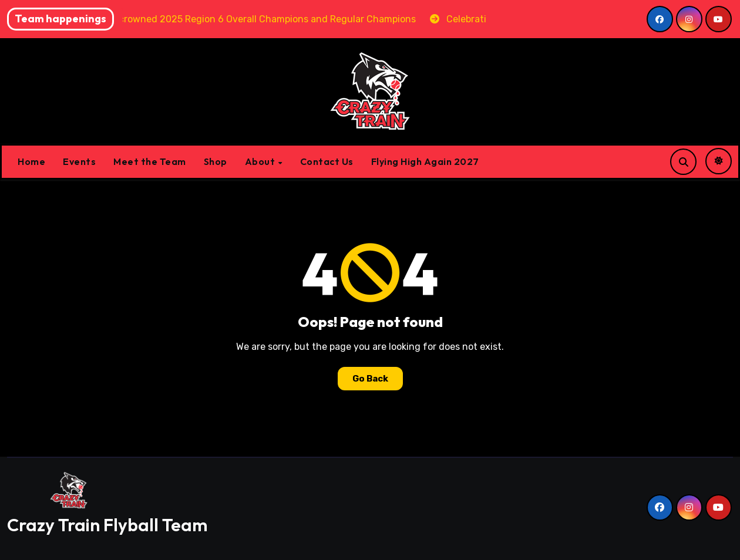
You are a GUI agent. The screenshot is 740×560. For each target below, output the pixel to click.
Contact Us (327, 161)
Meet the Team (150, 161)
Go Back (370, 379)
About (261, 161)
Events (79, 161)
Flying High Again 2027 (425, 161)
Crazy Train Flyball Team (107, 525)
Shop (216, 161)
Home (31, 161)
